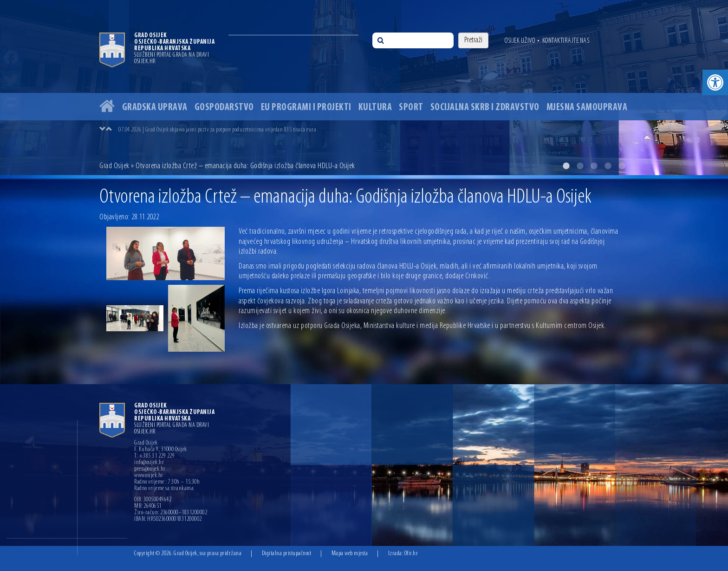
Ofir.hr (411, 554)
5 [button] (622, 166)
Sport (411, 108)
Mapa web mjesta (350, 554)
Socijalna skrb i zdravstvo (485, 108)
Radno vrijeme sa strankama (164, 489)
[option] (364, 88)
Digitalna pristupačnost (287, 554)
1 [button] (566, 166)
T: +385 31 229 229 (154, 456)
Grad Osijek (114, 166)
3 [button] (594, 166)
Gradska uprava (155, 108)
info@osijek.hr (149, 463)
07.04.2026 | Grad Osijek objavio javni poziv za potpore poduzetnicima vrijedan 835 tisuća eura (217, 130)
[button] (715, 82)
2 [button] (580, 166)
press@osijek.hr (150, 469)
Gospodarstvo (224, 108)
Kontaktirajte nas (566, 41)
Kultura (375, 108)
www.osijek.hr (149, 476)
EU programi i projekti (306, 108)
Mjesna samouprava (587, 108)
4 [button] (608, 166)
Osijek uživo (520, 41)
